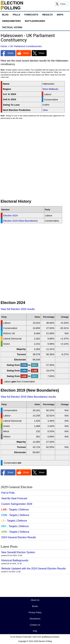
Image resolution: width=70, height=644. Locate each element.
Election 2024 (10, 215)
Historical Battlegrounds (15, 560)
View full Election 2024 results (18, 309)
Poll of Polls (8, 493)
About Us (35, 600)
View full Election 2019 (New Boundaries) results (28, 397)
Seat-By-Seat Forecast (14, 498)
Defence (24, 510)
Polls (16, 15)
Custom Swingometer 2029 (17, 504)
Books (35, 606)
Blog (5, 15)
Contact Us (35, 625)
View (45, 110)
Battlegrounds (35, 21)
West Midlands (50, 89)
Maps (60, 15)
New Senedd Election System (18, 552)
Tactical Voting (12, 27)
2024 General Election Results (19, 537)
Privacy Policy (35, 612)
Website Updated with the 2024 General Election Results (34, 569)
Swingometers (11, 21)
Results (47, 15)
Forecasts (31, 15)
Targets (13, 510)
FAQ (35, 631)
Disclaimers (35, 619)
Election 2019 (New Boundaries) (20, 221)
